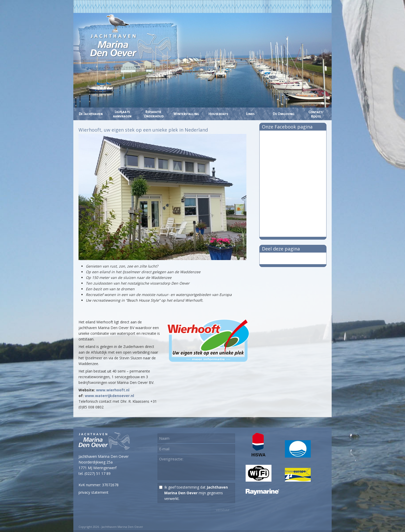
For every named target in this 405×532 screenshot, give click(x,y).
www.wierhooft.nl (113, 390)
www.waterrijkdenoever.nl (109, 396)
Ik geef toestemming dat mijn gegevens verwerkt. (196, 493)
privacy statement (94, 492)
